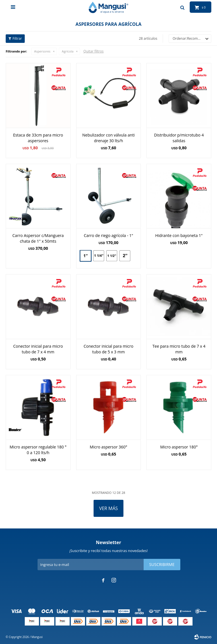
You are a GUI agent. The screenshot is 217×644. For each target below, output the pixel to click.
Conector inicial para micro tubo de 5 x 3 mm (108, 349)
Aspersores (42, 51)
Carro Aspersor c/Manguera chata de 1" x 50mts (38, 238)
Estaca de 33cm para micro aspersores (38, 138)
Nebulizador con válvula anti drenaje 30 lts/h (108, 138)
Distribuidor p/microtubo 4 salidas (179, 138)
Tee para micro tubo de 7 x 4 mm (179, 349)
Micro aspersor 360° (109, 447)
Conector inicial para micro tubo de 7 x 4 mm (38, 349)
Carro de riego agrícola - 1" (108, 235)
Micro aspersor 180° (179, 447)
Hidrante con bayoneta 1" (179, 235)
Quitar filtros (93, 51)
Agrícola (68, 51)
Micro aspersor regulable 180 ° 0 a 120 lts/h (38, 450)
